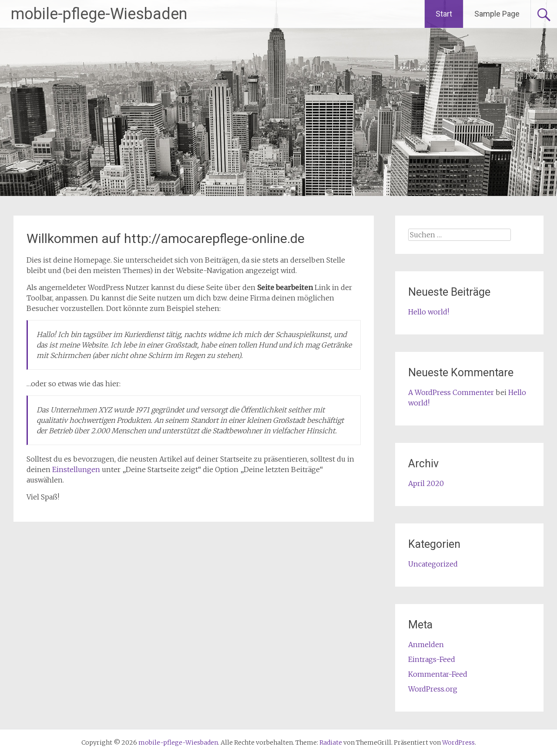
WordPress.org (433, 689)
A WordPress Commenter (451, 392)
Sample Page (497, 14)
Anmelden (426, 645)
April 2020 (426, 483)
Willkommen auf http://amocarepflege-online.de (166, 238)
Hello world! (429, 312)
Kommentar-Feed (438, 674)
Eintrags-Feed (432, 659)
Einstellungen (76, 469)
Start (444, 14)
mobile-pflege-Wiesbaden (99, 14)
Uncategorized (433, 564)
